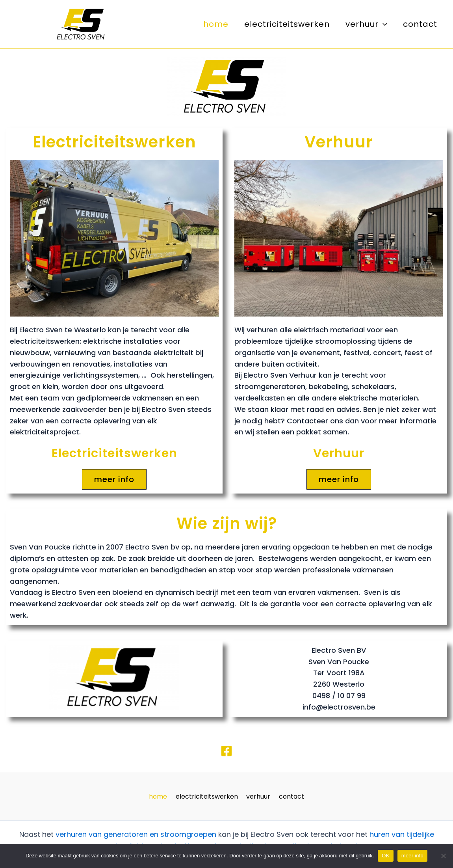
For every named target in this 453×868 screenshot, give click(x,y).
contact (420, 24)
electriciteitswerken (287, 24)
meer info (412, 856)
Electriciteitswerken (114, 142)
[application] (383, 24)
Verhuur (339, 142)
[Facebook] (226, 751)
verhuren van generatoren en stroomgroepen (136, 834)
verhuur (366, 24)
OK (385, 856)
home (216, 24)
